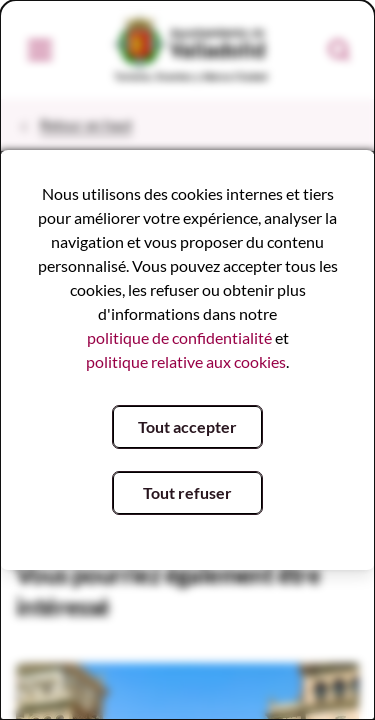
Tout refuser (187, 492)
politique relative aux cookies (186, 361)
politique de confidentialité (179, 337)
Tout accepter (187, 426)
